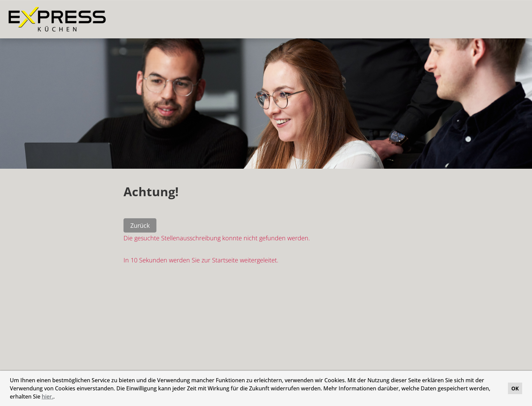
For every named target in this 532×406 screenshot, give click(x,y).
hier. (47, 396)
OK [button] (515, 388)
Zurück (140, 225)
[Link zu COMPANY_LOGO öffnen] (57, 19)
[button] (57, 398)
